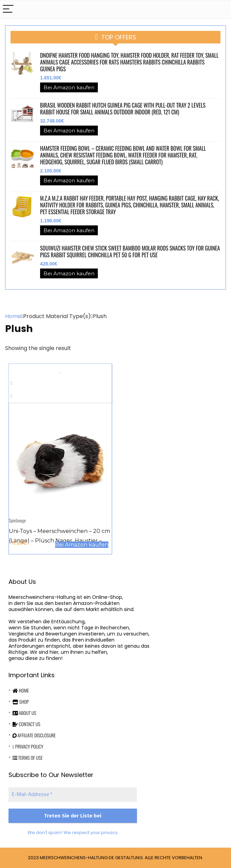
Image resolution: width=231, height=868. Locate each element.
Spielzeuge (17, 520)
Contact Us (26, 724)
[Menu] (8, 9)
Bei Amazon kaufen (69, 87)
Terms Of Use (28, 758)
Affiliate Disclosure (34, 735)
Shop (21, 701)
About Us (24, 713)
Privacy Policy (28, 746)
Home (13, 316)
